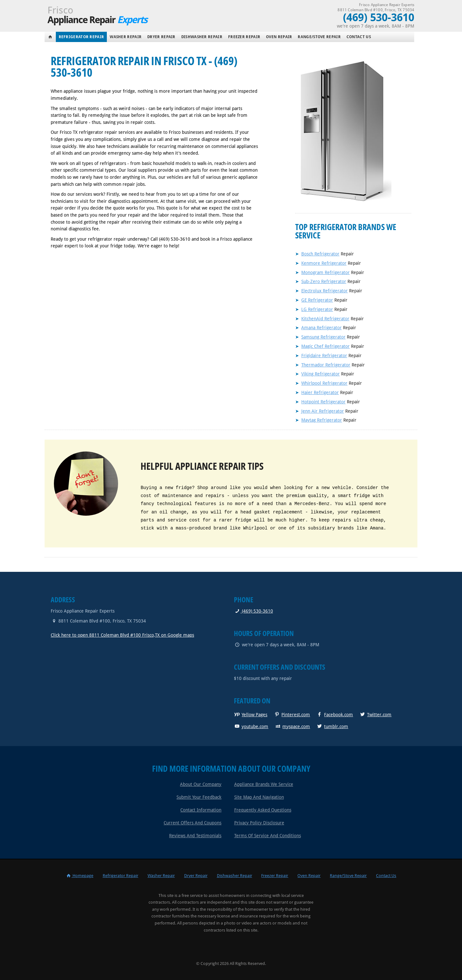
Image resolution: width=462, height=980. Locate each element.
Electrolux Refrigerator (325, 291)
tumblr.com (332, 726)
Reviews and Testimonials (195, 836)
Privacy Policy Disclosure (259, 823)
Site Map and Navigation (259, 797)
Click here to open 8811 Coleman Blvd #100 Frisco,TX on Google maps (122, 635)
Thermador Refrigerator (326, 365)
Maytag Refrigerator (322, 420)
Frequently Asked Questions (263, 810)
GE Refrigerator (317, 300)
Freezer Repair (244, 37)
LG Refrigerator (317, 309)
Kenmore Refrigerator (324, 263)
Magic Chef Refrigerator (325, 346)
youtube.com (251, 726)
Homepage (80, 876)
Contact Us (359, 37)
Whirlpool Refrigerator (324, 383)
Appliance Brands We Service (264, 784)
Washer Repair (126, 37)
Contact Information (201, 810)
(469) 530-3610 (253, 611)
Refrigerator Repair (81, 37)
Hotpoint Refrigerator (323, 402)
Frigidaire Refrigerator (324, 356)
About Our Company (201, 784)
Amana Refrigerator (321, 328)
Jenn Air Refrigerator (323, 411)
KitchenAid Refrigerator (325, 319)
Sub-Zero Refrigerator (324, 281)
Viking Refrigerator (321, 374)
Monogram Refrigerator (325, 272)
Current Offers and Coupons (193, 823)
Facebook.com (335, 715)
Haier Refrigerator (320, 392)
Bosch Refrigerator (320, 254)
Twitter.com (375, 715)
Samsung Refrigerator (323, 337)
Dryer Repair (161, 37)
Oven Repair (279, 37)
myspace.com (292, 726)
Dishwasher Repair (202, 37)
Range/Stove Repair (319, 37)
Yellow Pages (251, 715)
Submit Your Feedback (199, 797)
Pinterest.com (292, 715)
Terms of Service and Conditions (268, 836)
